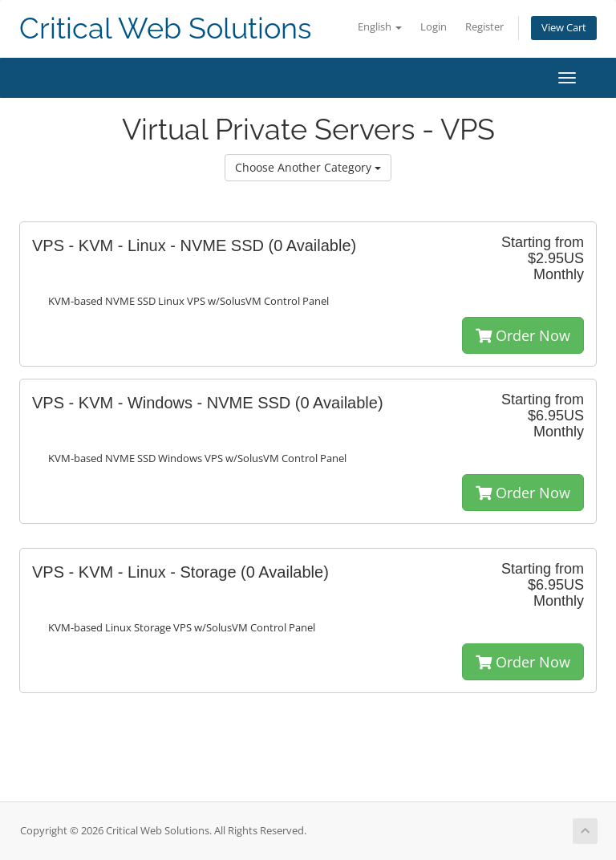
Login (434, 27)
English (380, 27)
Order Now (523, 335)
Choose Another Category (308, 167)
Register (484, 27)
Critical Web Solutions (165, 28)
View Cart (564, 28)
